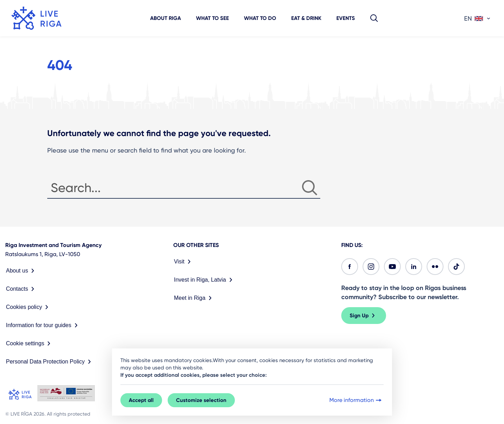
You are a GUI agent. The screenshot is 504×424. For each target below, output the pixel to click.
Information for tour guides (43, 325)
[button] (374, 18)
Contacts (22, 289)
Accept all (141, 400)
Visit (184, 262)
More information (356, 400)
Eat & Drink (306, 18)
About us (22, 271)
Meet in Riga (194, 298)
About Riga (166, 18)
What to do (260, 18)
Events (346, 18)
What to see (212, 18)
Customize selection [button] (201, 400)
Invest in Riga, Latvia (205, 280)
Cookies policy (29, 307)
